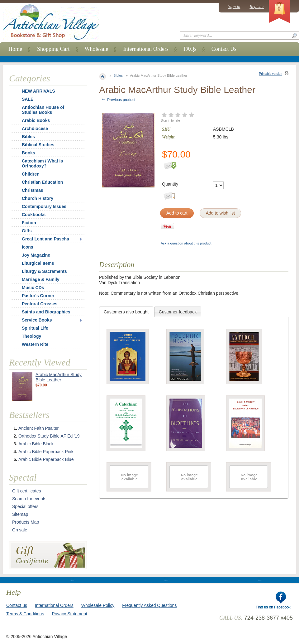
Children (31, 174)
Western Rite (35, 344)
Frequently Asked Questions (149, 605)
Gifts (27, 231)
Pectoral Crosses (40, 304)
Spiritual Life (35, 328)
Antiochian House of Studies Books (43, 110)
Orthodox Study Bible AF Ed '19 (49, 436)
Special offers (25, 506)
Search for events (29, 499)
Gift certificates (27, 491)
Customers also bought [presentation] (126, 312)
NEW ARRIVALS (38, 91)
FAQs (190, 49)
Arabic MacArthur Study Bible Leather (59, 377)
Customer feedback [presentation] (178, 312)
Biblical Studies (38, 145)
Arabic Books (36, 120)
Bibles (118, 75)
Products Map (26, 522)
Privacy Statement (69, 614)
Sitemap (20, 514)
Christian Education (42, 182)
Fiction (29, 223)
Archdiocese (35, 128)
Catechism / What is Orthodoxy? (42, 163)
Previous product (118, 100)
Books (28, 153)
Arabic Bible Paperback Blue (46, 459)
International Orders (146, 49)
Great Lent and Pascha (45, 239)
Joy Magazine (36, 255)
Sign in (234, 7)
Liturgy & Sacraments (44, 271)
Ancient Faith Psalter (38, 428)
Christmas (28, 190)
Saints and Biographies (46, 312)
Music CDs (33, 288)
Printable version (271, 74)
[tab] (126, 312)
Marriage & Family (41, 279)
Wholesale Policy (98, 605)
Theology (31, 336)
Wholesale (97, 49)
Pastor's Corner (38, 296)
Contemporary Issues (44, 206)
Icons (28, 247)
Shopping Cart (53, 49)
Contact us (17, 605)
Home (15, 49)
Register (257, 7)
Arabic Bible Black (36, 444)
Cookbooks (34, 215)
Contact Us (224, 49)
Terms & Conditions (25, 614)
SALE (28, 99)
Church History (38, 198)
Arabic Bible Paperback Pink (46, 452)
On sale (20, 530)
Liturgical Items (38, 263)
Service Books (37, 320)
